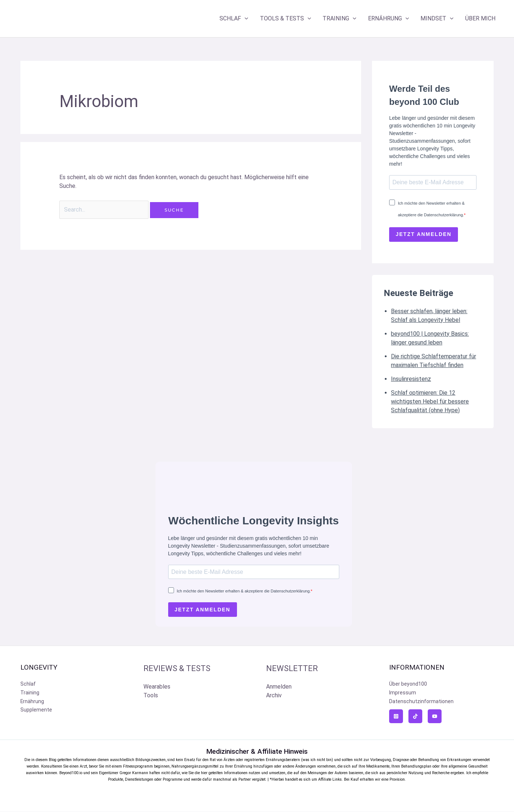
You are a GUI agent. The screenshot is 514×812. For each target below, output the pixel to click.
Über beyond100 (408, 685)
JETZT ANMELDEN (424, 234)
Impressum (403, 693)
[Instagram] (396, 717)
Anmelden (279, 687)
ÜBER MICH (480, 18)
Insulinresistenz (411, 379)
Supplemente (36, 711)
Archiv (274, 696)
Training (30, 693)
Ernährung (32, 702)
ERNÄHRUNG (389, 18)
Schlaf (28, 685)
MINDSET (437, 18)
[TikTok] (415, 717)
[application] (245, 18)
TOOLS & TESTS (286, 18)
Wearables (157, 687)
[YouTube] (435, 717)
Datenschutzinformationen (421, 702)
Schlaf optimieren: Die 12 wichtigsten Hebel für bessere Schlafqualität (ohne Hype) (430, 401)
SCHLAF (234, 18)
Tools (151, 696)
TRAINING (339, 18)
